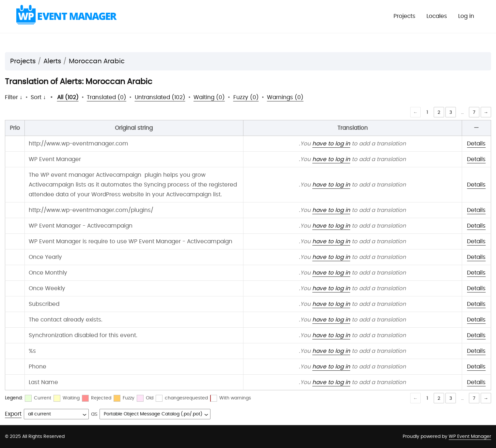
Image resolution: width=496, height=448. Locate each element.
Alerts (52, 61)
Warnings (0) (285, 97)
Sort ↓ (38, 97)
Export (13, 414)
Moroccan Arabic (97, 61)
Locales (437, 16)
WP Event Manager (470, 437)
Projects (404, 16)
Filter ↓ (14, 97)
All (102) (68, 97)
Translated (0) (107, 97)
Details (476, 144)
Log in (466, 16)
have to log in (331, 144)
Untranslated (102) (160, 97)
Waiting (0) (209, 97)
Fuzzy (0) (246, 97)
